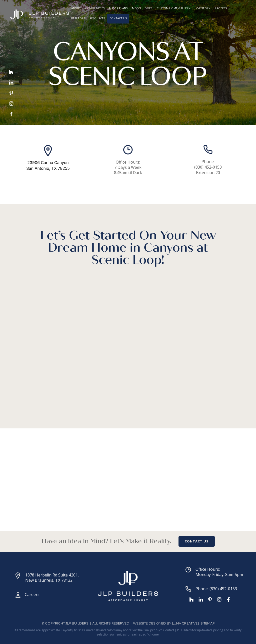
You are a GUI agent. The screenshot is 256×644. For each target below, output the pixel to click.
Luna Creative (185, 623)
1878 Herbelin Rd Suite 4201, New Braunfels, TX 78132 (52, 578)
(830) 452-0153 (208, 167)
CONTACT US (197, 541)
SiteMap (208, 623)
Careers (32, 594)
